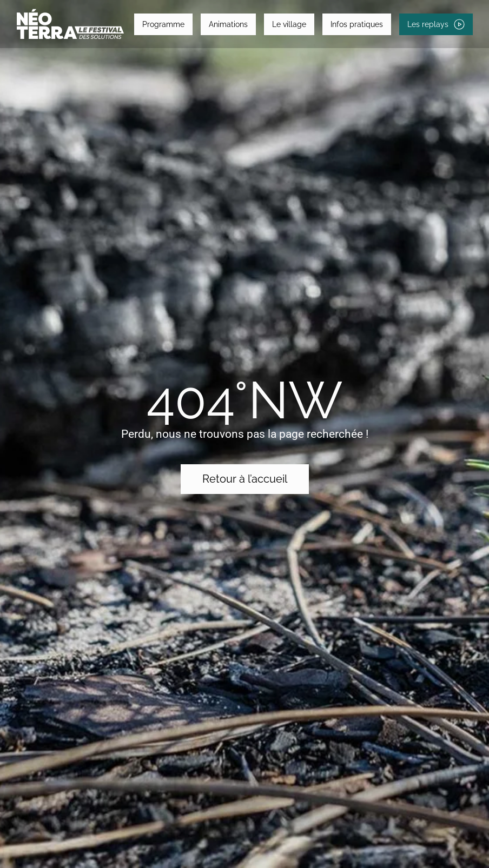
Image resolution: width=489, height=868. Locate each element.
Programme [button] (163, 24)
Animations (228, 24)
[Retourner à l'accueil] (70, 24)
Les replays (436, 24)
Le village (289, 24)
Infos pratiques (357, 24)
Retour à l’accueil (245, 479)
